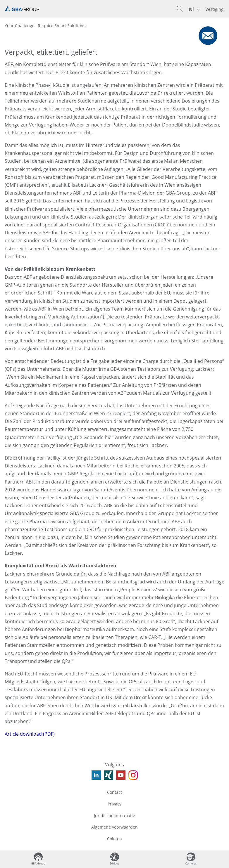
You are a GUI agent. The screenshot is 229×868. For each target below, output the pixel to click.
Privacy (114, 804)
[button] (180, 9)
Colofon (114, 839)
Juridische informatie (114, 816)
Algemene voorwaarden (114, 827)
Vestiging (214, 9)
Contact (114, 792)
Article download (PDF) (30, 734)
